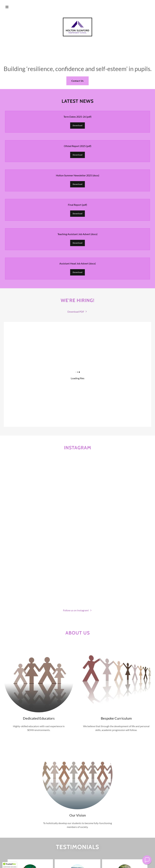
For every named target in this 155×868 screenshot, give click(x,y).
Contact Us (78, 81)
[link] (77, 27)
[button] (7, 7)
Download (78, 125)
